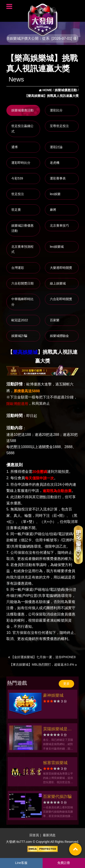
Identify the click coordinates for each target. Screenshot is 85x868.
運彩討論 (56, 147)
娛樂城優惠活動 (22, 110)
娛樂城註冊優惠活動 (22, 228)
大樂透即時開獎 (61, 268)
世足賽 (16, 210)
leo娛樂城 (57, 247)
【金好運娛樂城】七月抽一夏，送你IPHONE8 (42, 657)
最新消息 (49, 835)
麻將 (53, 210)
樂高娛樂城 (25, 352)
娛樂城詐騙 (19, 336)
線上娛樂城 (58, 283)
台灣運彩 (18, 268)
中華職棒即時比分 (22, 302)
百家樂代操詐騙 (57, 797)
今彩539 (17, 178)
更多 (66, 684)
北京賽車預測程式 (22, 249)
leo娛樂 (55, 194)
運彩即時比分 (21, 163)
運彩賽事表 (58, 178)
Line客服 (21, 863)
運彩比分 (56, 110)
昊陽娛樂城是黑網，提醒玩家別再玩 (57, 729)
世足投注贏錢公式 (22, 129)
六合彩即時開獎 (61, 299)
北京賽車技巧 (59, 226)
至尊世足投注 (59, 126)
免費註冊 (64, 863)
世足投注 (18, 194)
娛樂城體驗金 (59, 336)
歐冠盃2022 (20, 320)
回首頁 (34, 835)
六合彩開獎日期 (22, 283)
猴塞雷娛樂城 (55, 763)
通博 (15, 147)
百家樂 (55, 320)
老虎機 (55, 163)
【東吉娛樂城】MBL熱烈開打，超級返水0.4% (43, 664)
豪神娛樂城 (53, 695)
